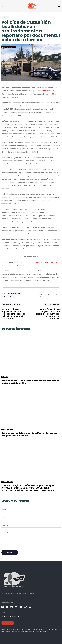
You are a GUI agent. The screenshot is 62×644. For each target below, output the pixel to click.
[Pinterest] (56, 295)
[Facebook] (49, 295)
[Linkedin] (49, 296)
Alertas (5, 17)
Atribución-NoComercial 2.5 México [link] (37, 632)
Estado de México (9, 297)
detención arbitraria (15, 294)
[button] (3, 6)
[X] (52, 295)
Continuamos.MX (48, 91)
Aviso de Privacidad (8, 638)
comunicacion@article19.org (47, 262)
